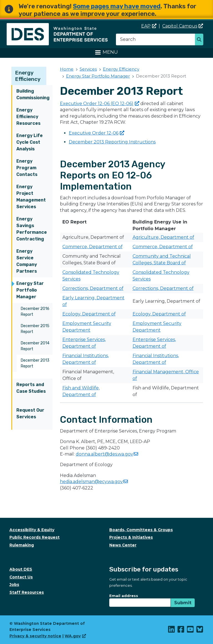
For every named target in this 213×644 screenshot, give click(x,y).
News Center (123, 545)
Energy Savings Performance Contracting (32, 229)
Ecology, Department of (159, 314)
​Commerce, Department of (163, 247)
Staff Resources (27, 592)
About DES (21, 569)
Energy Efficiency (28, 76)
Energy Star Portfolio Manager (30, 290)
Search (201, 40)
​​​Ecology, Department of (89, 314)
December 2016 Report (35, 312)
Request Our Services (30, 413)
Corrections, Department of (93, 288)
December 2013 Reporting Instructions (112, 142)
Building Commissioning (33, 94)
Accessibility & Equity (32, 530)
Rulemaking (22, 545)
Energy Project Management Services (31, 197)
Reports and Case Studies (31, 388)
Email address (124, 596)
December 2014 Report (35, 346)
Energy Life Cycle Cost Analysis (30, 142)
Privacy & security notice (35, 636)
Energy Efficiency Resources (28, 117)
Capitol (183, 26)
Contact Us (21, 577)
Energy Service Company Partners (27, 261)
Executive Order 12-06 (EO (100, 104)
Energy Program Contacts (27, 168)
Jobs (14, 585)
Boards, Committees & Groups (141, 530)
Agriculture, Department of (163, 237)
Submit (183, 603)
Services (88, 69)
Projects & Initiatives (131, 537)
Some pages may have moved (117, 6)
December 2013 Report (35, 363)
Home (67, 69)
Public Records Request (35, 537)
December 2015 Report (35, 329)
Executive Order (97, 133)
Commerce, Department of (92, 247)
